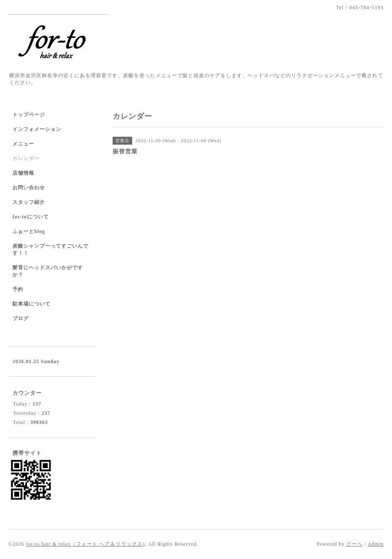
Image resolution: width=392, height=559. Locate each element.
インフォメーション (37, 129)
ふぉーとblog (29, 231)
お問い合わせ (29, 188)
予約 (18, 289)
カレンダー (26, 158)
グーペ (354, 544)
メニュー (23, 144)
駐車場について (31, 304)
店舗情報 (23, 173)
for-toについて (31, 217)
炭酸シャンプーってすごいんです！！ (50, 249)
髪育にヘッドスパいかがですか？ (48, 271)
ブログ (21, 318)
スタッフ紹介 (29, 202)
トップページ (29, 115)
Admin (376, 544)
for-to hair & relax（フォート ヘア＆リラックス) (85, 544)
